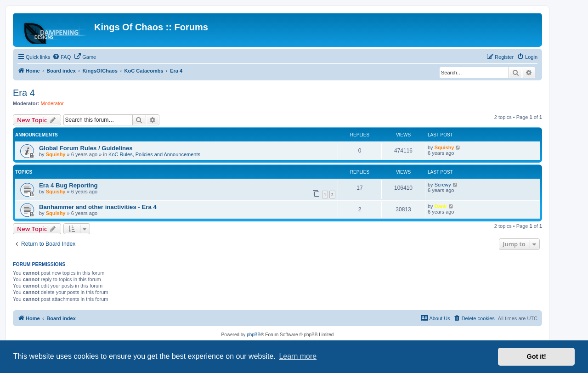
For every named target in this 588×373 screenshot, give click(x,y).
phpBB (254, 335)
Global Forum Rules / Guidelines (86, 148)
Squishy (56, 154)
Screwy (443, 185)
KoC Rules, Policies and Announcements (154, 154)
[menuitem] (62, 57)
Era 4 (24, 93)
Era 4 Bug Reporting (68, 185)
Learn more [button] (298, 356)
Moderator (52, 103)
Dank (441, 206)
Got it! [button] (537, 356)
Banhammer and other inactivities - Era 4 (98, 207)
